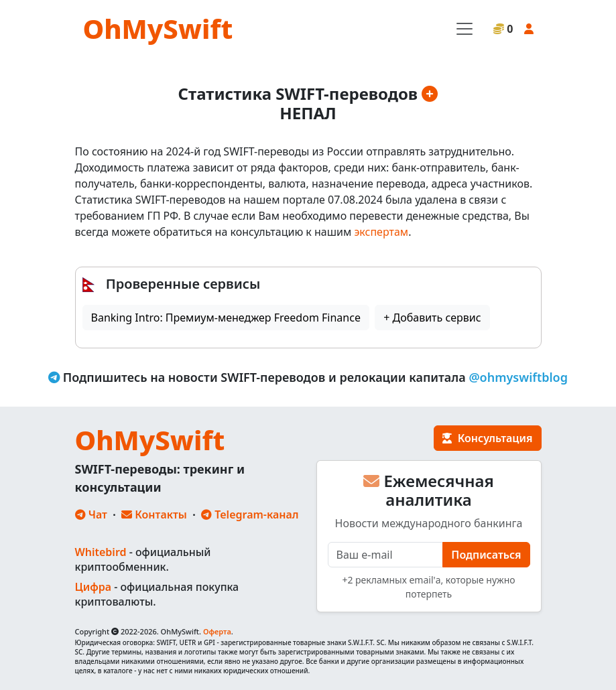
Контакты (154, 514)
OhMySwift (158, 28)
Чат (91, 514)
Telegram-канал (250, 514)
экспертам (381, 232)
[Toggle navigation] (465, 29)
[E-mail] (386, 555)
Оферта (217, 631)
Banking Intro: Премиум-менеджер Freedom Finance (226, 318)
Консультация (487, 438)
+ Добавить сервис (432, 318)
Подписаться (486, 555)
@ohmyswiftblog (518, 377)
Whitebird (101, 552)
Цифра (93, 587)
